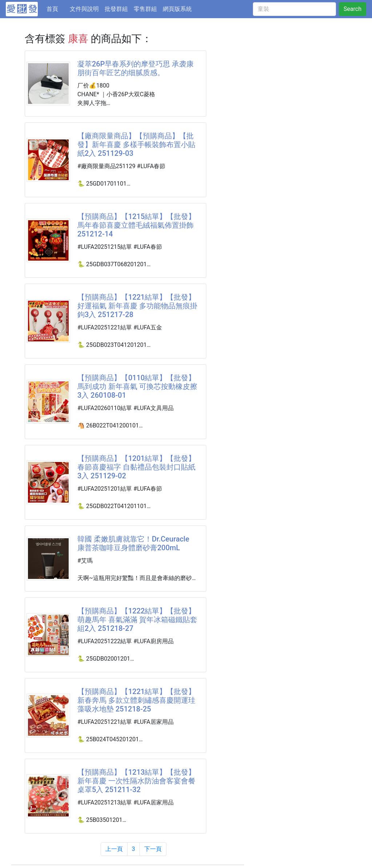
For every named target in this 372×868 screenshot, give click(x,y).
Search (353, 9)
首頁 (57, 8)
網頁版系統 (177, 9)
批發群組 (116, 9)
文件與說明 (84, 9)
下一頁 (153, 849)
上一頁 (114, 849)
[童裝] (294, 9)
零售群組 (145, 9)
